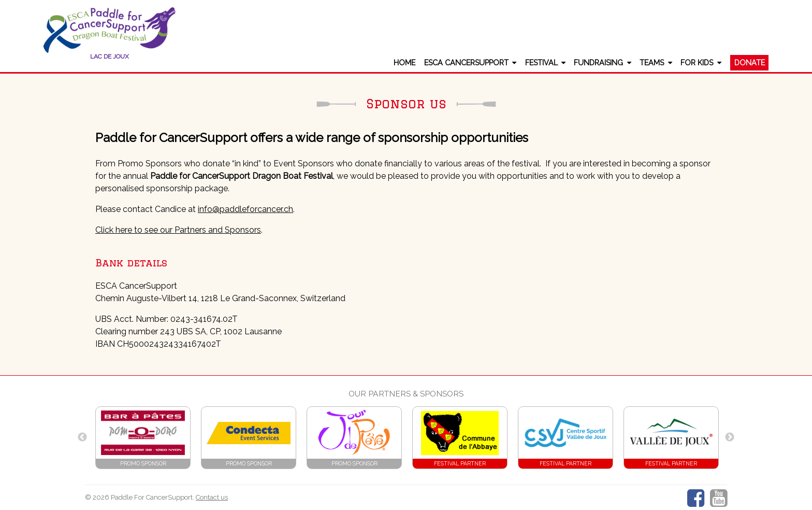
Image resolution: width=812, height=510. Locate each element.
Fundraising (598, 63)
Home (404, 63)
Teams (652, 63)
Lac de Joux (110, 56)
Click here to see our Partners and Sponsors (178, 230)
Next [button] (730, 437)
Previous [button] (82, 437)
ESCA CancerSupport (466, 63)
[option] (143, 438)
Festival (541, 63)
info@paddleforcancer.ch (245, 209)
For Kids (697, 63)
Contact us (212, 497)
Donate (750, 63)
